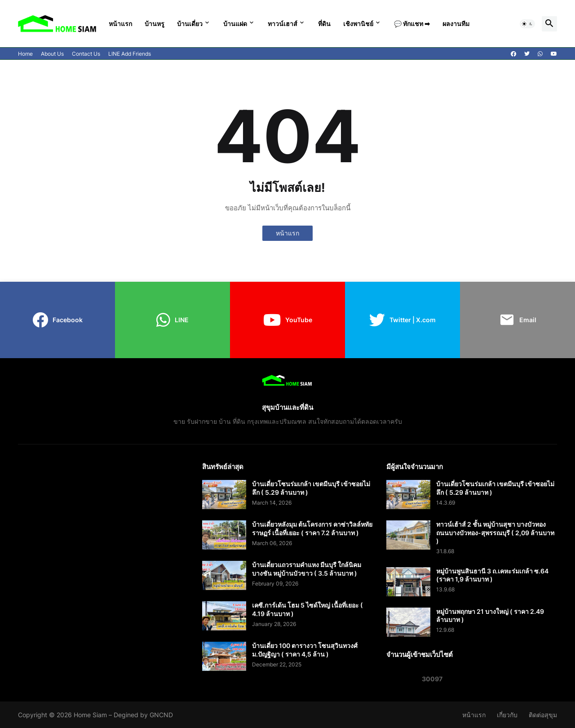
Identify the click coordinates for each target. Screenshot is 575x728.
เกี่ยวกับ (507, 715)
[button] (527, 24)
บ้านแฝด (235, 24)
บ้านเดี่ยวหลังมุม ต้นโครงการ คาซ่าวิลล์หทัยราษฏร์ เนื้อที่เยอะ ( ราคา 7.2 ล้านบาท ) (312, 528)
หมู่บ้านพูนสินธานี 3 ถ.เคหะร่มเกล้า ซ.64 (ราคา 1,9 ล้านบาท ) (492, 575)
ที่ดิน (324, 24)
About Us (52, 54)
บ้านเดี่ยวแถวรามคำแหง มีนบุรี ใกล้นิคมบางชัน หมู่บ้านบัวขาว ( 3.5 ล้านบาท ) (307, 569)
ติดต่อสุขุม (543, 715)
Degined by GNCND (143, 715)
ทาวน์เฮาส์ (283, 24)
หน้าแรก (120, 24)
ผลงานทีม (456, 24)
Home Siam (90, 715)
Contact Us (86, 54)
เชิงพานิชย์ (358, 24)
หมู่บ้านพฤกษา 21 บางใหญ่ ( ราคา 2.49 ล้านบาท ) (490, 615)
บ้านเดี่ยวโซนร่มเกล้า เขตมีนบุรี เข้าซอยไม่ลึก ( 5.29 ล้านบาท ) (311, 488)
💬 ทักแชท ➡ (412, 24)
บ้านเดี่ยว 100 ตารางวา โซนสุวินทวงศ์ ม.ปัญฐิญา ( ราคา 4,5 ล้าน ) (305, 650)
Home (25, 54)
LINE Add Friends (130, 54)
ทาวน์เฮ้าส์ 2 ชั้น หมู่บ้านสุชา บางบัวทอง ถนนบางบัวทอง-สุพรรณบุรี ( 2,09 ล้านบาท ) (495, 532)
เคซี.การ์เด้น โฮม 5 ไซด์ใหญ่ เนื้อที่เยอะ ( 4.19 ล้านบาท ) (307, 609)
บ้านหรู (155, 24)
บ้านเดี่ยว (190, 24)
